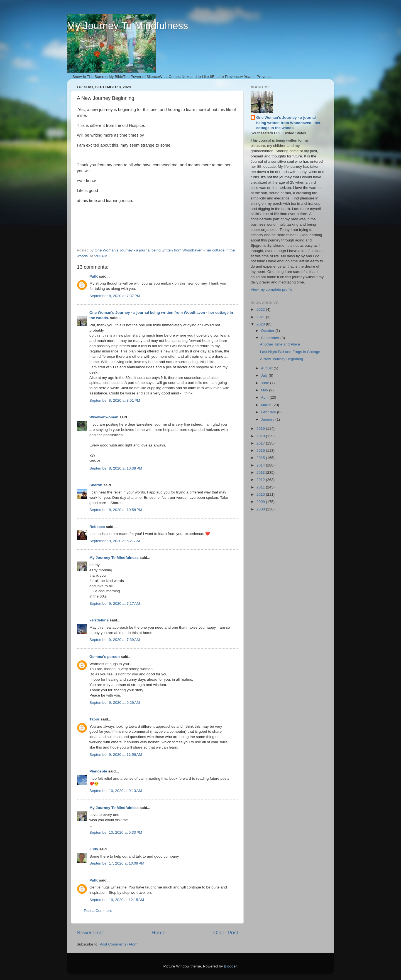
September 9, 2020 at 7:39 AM (115, 640)
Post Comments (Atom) (119, 944)
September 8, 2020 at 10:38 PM (116, 468)
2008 (261, 509)
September (271, 338)
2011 (261, 487)
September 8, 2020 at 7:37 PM (115, 296)
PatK (94, 276)
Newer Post (90, 933)
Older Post (226, 933)
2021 (261, 317)
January (268, 419)
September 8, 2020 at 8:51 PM (115, 400)
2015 (261, 458)
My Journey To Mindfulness (128, 26)
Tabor (95, 719)
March (267, 405)
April (265, 397)
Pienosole (98, 771)
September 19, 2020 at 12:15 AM (117, 900)
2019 (261, 429)
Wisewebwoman (104, 417)
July (265, 375)
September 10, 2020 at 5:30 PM (116, 832)
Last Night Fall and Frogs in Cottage (290, 352)
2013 (261, 472)
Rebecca (97, 527)
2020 (261, 324)
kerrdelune (99, 620)
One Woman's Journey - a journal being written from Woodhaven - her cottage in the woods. (288, 123)
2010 (261, 494)
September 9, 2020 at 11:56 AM (116, 755)
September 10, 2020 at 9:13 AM (116, 791)
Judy (94, 849)
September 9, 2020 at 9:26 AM (115, 703)
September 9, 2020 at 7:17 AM (115, 603)
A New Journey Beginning (282, 359)
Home (158, 933)
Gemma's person (105, 657)
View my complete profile (272, 289)
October (268, 331)
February (269, 412)
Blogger (230, 966)
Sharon (96, 485)
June (266, 383)
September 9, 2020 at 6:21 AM (115, 541)
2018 (261, 436)
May (265, 390)
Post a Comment (98, 911)
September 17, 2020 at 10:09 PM (117, 863)
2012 (261, 480)
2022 (261, 309)
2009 (261, 502)
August (267, 368)
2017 (261, 443)
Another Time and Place (280, 344)
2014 (261, 465)
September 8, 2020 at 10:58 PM (116, 510)
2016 (261, 450)
